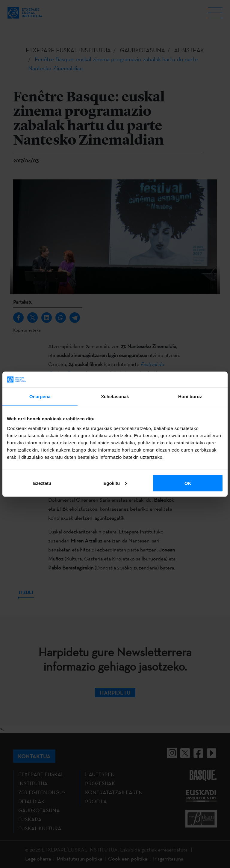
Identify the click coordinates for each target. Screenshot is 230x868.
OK (188, 483)
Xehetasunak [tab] (115, 396)
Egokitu (115, 483)
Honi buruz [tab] (190, 396)
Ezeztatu (42, 483)
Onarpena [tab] (40, 396)
